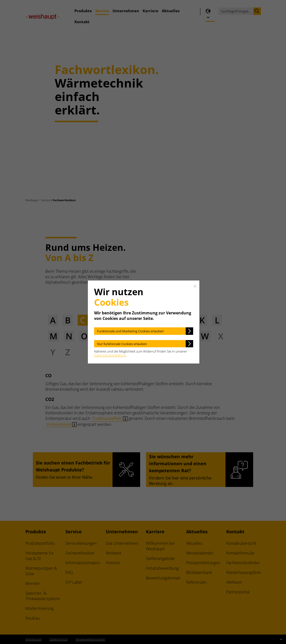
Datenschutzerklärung (110, 355)
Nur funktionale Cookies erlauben (122, 344)
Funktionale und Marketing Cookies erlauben (130, 331)
